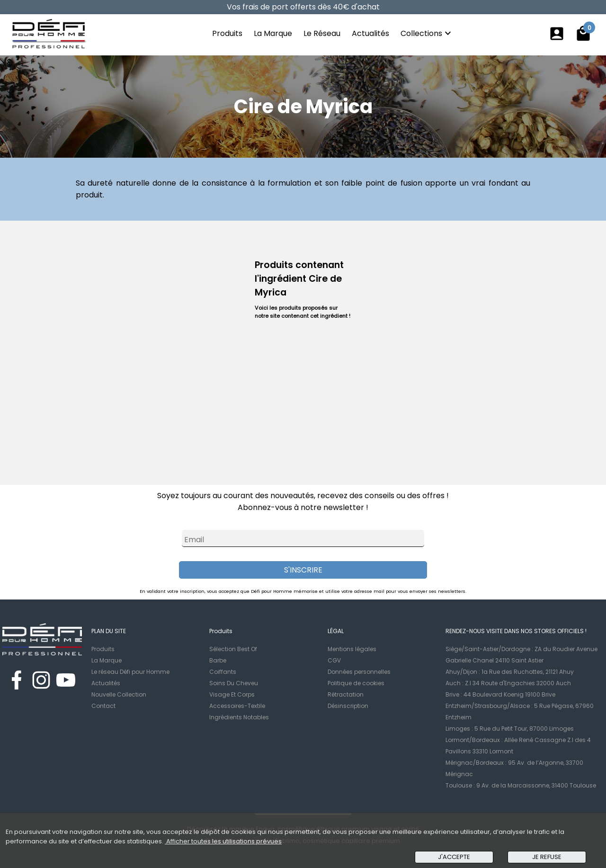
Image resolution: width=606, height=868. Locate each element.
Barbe (218, 660)
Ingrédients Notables (239, 717)
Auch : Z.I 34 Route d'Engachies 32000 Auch (508, 683)
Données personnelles (359, 672)
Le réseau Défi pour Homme (130, 672)
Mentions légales (352, 649)
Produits (227, 33)
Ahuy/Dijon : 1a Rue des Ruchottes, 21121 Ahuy (510, 672)
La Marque (273, 33)
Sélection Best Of (233, 649)
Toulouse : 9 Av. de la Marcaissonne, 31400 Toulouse (521, 785)
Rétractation (346, 694)
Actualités (370, 33)
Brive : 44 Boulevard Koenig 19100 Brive (500, 694)
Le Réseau (322, 33)
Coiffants (223, 672)
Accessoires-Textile (237, 706)
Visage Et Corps (232, 694)
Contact (103, 706)
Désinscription (348, 706)
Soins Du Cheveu (234, 683)
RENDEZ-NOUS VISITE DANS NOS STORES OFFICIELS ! (516, 631)
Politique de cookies (356, 683)
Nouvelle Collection (119, 694)
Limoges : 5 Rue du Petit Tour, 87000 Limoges (510, 729)
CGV (334, 660)
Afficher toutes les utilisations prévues (223, 841)
